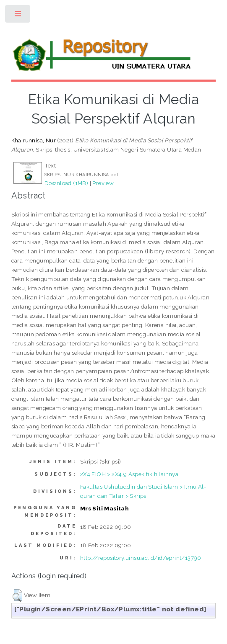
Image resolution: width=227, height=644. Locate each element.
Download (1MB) (67, 183)
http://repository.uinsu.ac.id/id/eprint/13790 (141, 558)
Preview (103, 183)
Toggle (18, 16)
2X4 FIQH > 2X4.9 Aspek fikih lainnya (129, 474)
